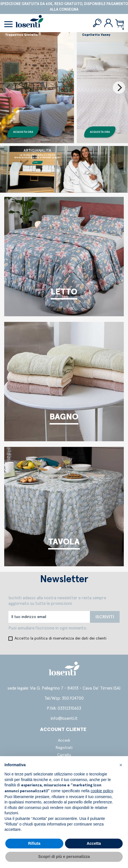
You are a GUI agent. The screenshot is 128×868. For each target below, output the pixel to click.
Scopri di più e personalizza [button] (64, 857)
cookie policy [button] (102, 791)
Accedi (64, 740)
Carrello (64, 755)
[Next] (119, 88)
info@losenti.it (64, 719)
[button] (121, 765)
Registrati (64, 748)
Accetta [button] (94, 843)
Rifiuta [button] (34, 843)
